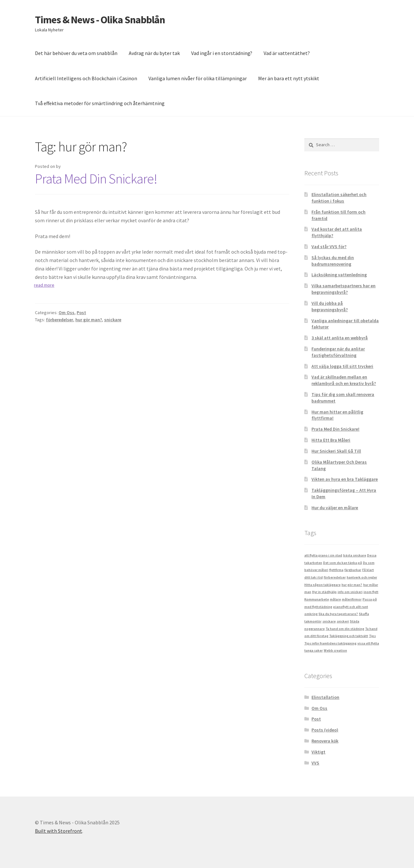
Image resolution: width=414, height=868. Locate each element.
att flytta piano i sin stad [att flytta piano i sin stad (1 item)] (323, 555)
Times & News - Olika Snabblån (100, 20)
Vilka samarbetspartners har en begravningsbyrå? (343, 289)
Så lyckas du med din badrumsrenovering (333, 261)
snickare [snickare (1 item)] (329, 621)
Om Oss (66, 313)
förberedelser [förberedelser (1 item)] (335, 577)
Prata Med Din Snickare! (96, 179)
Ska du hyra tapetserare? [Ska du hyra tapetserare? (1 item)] (338, 614)
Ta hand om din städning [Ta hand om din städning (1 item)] (345, 629)
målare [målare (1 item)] (335, 599)
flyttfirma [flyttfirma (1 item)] (336, 570)
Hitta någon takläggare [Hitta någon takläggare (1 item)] (322, 585)
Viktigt (318, 752)
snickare (113, 320)
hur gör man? (89, 320)
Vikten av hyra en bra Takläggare (345, 479)
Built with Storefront (59, 831)
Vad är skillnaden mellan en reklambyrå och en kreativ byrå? (344, 380)
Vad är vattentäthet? (287, 53)
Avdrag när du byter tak (154, 53)
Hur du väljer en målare (335, 508)
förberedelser (60, 320)
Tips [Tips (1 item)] (372, 636)
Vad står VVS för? (329, 247)
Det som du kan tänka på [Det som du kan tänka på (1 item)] (343, 563)
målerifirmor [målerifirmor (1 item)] (352, 599)
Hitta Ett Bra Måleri (331, 440)
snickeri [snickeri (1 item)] (343, 621)
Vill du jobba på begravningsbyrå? (330, 306)
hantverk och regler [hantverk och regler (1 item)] (362, 577)
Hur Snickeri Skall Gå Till (336, 451)
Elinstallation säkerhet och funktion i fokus (339, 198)
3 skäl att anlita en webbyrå (340, 338)
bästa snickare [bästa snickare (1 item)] (355, 555)
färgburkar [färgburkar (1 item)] (353, 570)
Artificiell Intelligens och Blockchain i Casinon (86, 78)
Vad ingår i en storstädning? (222, 53)
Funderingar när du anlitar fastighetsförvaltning (338, 352)
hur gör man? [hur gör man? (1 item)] (352, 585)
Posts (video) (325, 730)
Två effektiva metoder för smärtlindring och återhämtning (100, 103)
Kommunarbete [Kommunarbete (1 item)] (317, 599)
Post (81, 313)
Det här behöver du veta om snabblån (76, 53)
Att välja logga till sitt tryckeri (342, 366)
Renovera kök (325, 741)
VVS (315, 763)
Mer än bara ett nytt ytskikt (289, 78)
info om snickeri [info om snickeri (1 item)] (350, 592)
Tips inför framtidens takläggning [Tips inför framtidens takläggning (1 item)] (330, 643)
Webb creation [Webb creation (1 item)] (335, 650)
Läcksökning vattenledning (339, 275)
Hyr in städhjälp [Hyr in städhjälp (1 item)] (324, 592)
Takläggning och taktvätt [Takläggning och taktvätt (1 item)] (349, 636)
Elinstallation (325, 697)
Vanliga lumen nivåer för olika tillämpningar (198, 78)
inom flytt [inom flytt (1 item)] (371, 592)
